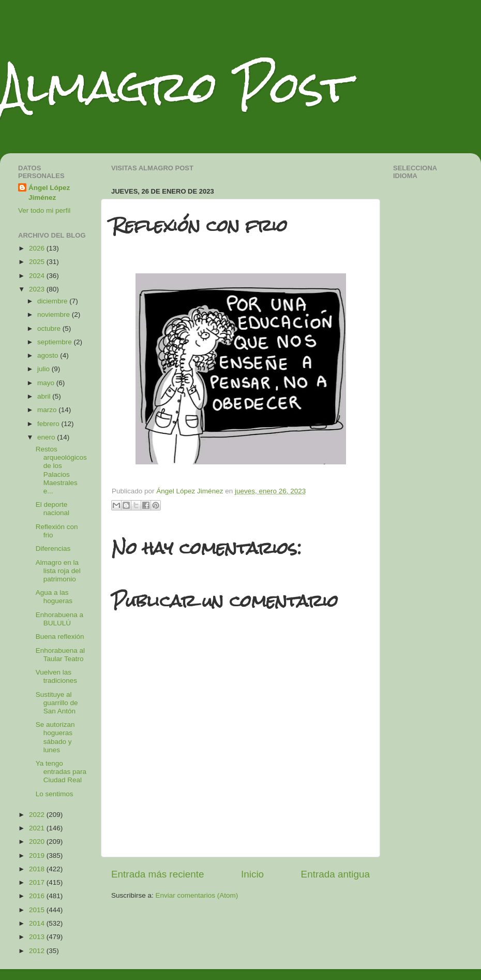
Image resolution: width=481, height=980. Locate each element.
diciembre (53, 301)
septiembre (56, 342)
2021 (38, 828)
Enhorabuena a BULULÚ (59, 619)
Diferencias (53, 548)
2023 (38, 289)
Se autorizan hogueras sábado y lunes (55, 737)
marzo (48, 410)
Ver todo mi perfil (44, 210)
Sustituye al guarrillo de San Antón (57, 703)
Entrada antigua (335, 874)
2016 (38, 896)
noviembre (55, 315)
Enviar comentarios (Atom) (197, 895)
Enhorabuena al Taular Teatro (60, 655)
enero (47, 437)
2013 (38, 937)
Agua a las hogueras (54, 597)
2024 (38, 276)
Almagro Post (175, 87)
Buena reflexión (60, 637)
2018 (38, 869)
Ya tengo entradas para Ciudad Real (61, 772)
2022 (38, 815)
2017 (38, 882)
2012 (38, 951)
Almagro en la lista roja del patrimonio (58, 571)
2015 (38, 910)
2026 (38, 248)
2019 (38, 855)
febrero (49, 424)
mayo (47, 383)
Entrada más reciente (158, 874)
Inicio (252, 874)
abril (45, 396)
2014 (38, 923)
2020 (38, 842)
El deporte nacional (52, 509)
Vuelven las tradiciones (56, 676)
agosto (49, 355)
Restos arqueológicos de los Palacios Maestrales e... (61, 470)
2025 (38, 262)
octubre (50, 328)
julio (44, 369)
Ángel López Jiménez (49, 193)
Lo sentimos (55, 794)
